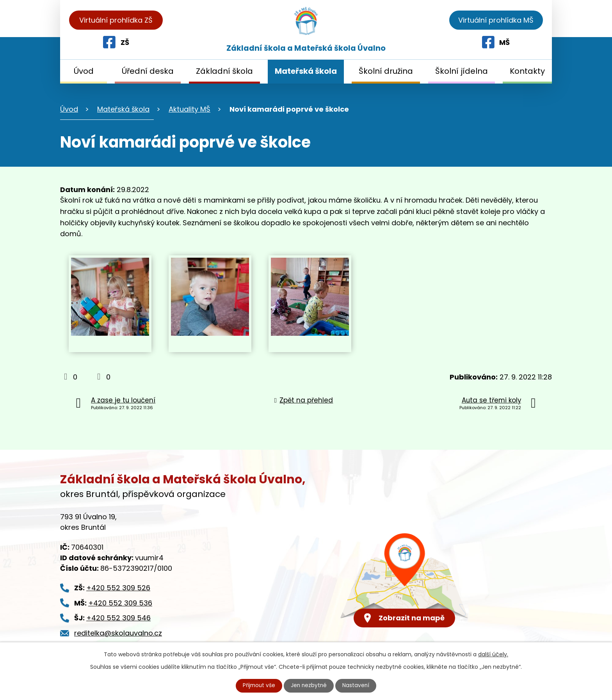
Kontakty (527, 71)
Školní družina (386, 71)
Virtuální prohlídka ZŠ (116, 20)
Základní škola (224, 71)
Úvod (84, 71)
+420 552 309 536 (120, 603)
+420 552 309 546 (118, 618)
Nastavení (357, 686)
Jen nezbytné (309, 686)
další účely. (493, 654)
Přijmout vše (258, 686)
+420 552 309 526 (118, 588)
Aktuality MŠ (189, 109)
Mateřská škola (306, 71)
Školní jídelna (462, 71)
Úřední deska (148, 71)
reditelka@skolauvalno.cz (118, 633)
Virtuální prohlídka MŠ (496, 20)
